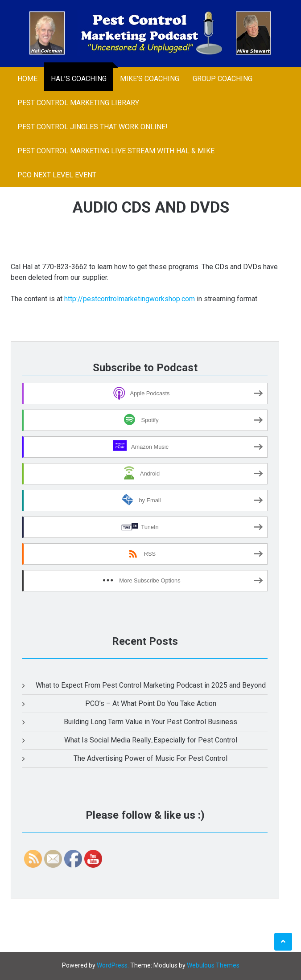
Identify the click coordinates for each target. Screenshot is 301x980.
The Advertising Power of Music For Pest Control (150, 758)
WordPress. (113, 965)
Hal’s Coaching (79, 79)
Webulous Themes (213, 965)
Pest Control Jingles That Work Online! (93, 127)
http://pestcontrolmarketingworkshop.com (130, 299)
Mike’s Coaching (150, 79)
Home (27, 79)
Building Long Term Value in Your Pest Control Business (150, 722)
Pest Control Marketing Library (78, 103)
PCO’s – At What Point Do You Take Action (151, 703)
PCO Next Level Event (57, 175)
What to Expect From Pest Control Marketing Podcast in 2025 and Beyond (151, 685)
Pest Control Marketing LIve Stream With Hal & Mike (116, 151)
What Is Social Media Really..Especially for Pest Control (151, 740)
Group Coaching (223, 79)
